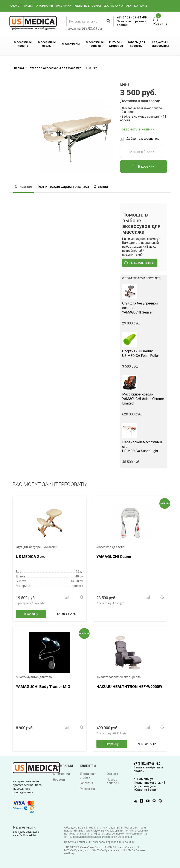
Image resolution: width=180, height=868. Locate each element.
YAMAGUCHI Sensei (144, 308)
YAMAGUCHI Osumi (114, 557)
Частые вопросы (113, 781)
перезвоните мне (139, 263)
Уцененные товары (88, 6)
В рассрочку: (30, 603)
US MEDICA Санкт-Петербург (83, 847)
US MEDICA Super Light (144, 447)
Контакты (141, 6)
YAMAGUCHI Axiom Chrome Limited (144, 399)
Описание (24, 186)
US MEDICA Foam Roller (144, 353)
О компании (44, 6)
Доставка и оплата (117, 6)
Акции (28, 6)
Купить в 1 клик (142, 151)
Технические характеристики (63, 186)
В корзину (143, 167)
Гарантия (86, 783)
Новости (59, 780)
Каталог (15, 6)
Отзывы (101, 186)
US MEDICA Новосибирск (118, 847)
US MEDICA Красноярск (105, 850)
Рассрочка (64, 6)
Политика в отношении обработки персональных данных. (99, 842)
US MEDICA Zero (31, 557)
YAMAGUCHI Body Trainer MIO (43, 687)
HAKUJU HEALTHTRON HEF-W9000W (129, 687)
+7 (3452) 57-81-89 (132, 17)
